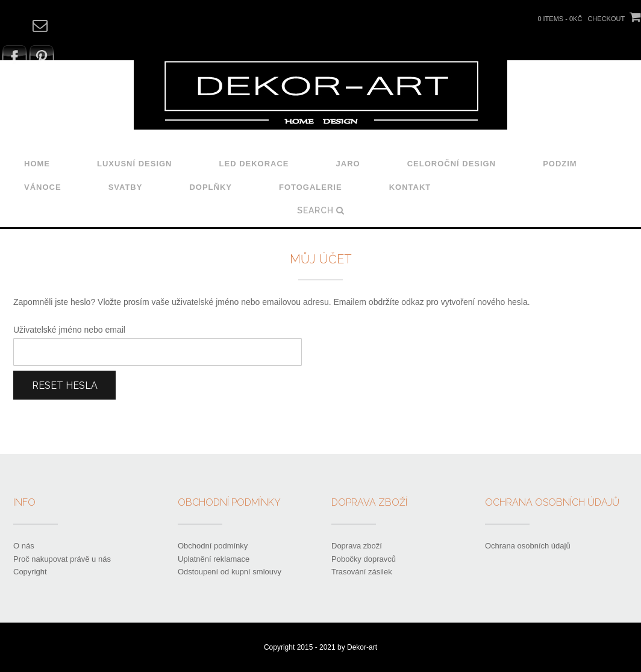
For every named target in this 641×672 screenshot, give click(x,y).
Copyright (30, 572)
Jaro (348, 164)
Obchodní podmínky (213, 546)
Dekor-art (362, 647)
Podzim (560, 164)
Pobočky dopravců (364, 559)
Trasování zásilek (362, 572)
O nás (24, 546)
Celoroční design (452, 164)
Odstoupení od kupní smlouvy (230, 572)
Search (321, 210)
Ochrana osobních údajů (528, 546)
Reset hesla (65, 385)
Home (37, 164)
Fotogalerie (311, 187)
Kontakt (410, 187)
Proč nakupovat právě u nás (62, 559)
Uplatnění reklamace (214, 559)
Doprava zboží (357, 546)
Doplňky (211, 187)
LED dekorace (254, 164)
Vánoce (43, 187)
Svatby (126, 187)
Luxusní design (135, 164)
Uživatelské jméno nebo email (69, 330)
